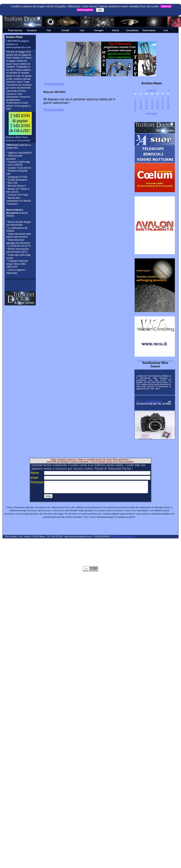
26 (146, 108)
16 (168, 102)
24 (135, 108)
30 (168, 108)
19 (146, 105)
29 (163, 108)
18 (141, 105)
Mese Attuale (152, 114)
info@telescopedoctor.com (123, 539)
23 (168, 105)
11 (141, 102)
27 (152, 108)
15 (163, 102)
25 (141, 108)
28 (158, 108)
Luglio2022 (151, 90)
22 (163, 105)
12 (146, 102)
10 (135, 102)
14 (158, 102)
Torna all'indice (54, 84)
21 (158, 105)
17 (135, 105)
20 (152, 105)
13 (152, 102)
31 (135, 111)
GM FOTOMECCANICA (149, 402)
